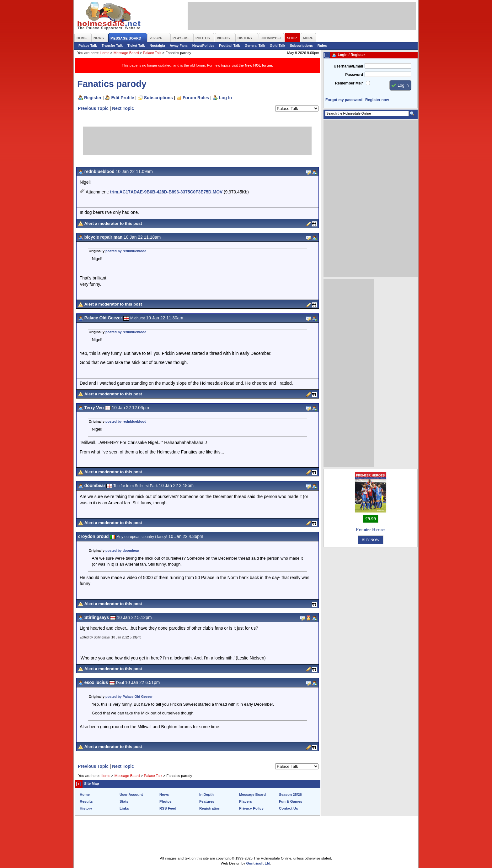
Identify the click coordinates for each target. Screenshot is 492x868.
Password (354, 75)
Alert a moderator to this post (113, 223)
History (86, 808)
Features (207, 801)
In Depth (206, 795)
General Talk (255, 46)
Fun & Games (291, 801)
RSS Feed (168, 808)
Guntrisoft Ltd (258, 863)
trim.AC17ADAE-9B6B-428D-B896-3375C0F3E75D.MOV (166, 192)
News (164, 795)
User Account (131, 795)
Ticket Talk (136, 46)
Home (105, 53)
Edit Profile (123, 98)
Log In (225, 98)
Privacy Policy (251, 808)
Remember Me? (349, 83)
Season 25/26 (290, 795)
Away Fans (179, 46)
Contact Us (289, 808)
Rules (322, 46)
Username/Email (348, 66)
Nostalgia (157, 46)
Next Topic (123, 108)
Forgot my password (344, 100)
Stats (124, 801)
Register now (377, 100)
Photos (166, 801)
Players (246, 801)
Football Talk (230, 46)
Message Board (126, 53)
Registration (210, 808)
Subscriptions (301, 46)
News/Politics (203, 46)
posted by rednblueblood (126, 251)
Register (93, 98)
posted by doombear (122, 551)
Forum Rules (196, 98)
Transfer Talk (112, 46)
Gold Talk (278, 46)
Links (124, 808)
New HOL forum (258, 65)
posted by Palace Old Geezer (129, 697)
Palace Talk (88, 46)
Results (86, 801)
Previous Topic (93, 108)
